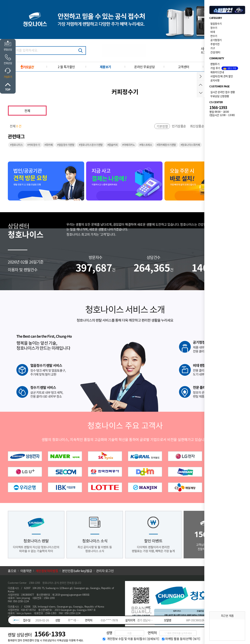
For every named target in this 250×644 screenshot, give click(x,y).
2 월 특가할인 (66, 67)
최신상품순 (197, 126)
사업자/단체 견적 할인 (222, 76)
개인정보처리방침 (47, 571)
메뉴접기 (201, 77)
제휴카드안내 (217, 72)
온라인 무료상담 (144, 67)
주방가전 (215, 44)
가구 (213, 48)
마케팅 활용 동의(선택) (179, 639)
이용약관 (26, 571)
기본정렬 (162, 126)
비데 (213, 32)
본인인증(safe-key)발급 (77, 571)
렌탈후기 (215, 64)
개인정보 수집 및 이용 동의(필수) (126, 639)
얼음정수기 (216, 24)
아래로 (201, 93)
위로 (8, 87)
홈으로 (12, 571)
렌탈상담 (8, 50)
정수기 (214, 28)
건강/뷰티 (215, 52)
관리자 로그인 (105, 571)
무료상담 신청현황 (220, 96)
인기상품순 (179, 126)
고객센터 (184, 67)
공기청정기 (216, 40)
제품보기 (105, 67)
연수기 (214, 36)
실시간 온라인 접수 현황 (223, 92)
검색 (80, 51)
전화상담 (8, 63)
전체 (27, 111)
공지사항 (215, 80)
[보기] (196, 639)
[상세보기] (153, 639)
